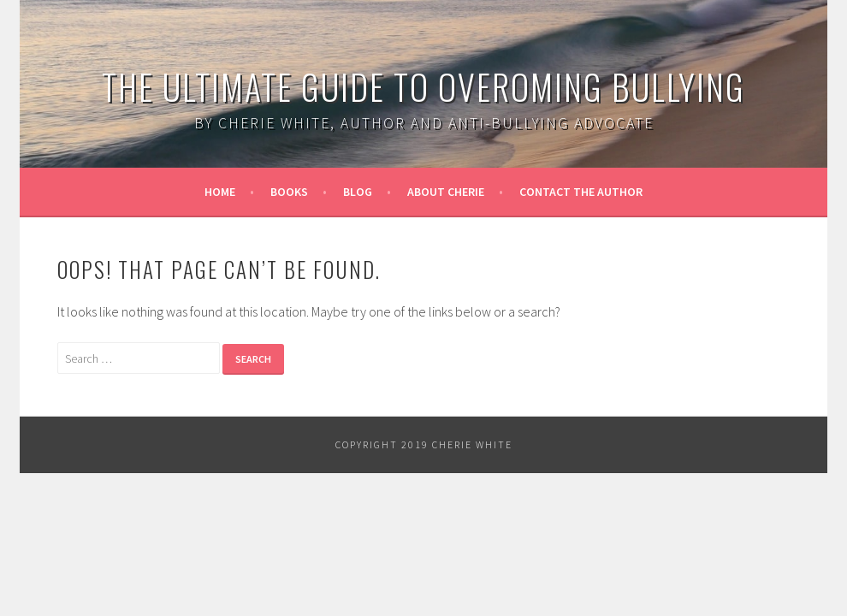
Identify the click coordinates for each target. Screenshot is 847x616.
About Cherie (446, 192)
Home (220, 192)
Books (289, 192)
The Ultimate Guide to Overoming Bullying (423, 86)
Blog (358, 192)
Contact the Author (581, 192)
